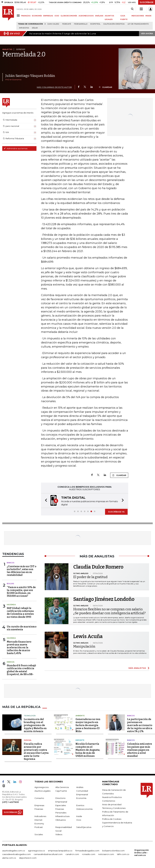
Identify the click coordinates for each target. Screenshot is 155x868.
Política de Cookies (112, 819)
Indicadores (40, 816)
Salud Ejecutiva (84, 827)
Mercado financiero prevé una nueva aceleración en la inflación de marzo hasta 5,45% (19, 648)
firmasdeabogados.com (87, 851)
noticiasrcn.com (106, 854)
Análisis (80, 787)
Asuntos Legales (42, 791)
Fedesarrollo (81, 24)
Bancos (11, 563)
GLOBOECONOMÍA (69, 16)
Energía (11, 662)
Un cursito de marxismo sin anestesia (22, 628)
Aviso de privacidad (112, 804)
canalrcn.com (72, 854)
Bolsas (10, 584)
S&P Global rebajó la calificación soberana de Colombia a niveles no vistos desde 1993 (20, 613)
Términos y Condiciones (114, 808)
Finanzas (39, 809)
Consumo (39, 798)
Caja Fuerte (61, 791)
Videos (59, 834)
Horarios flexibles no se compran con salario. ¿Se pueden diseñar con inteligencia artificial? (109, 611)
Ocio (79, 820)
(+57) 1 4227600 (11, 802)
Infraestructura (62, 816)
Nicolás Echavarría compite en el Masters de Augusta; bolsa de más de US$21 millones (88, 750)
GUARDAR (105, 87)
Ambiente (80, 716)
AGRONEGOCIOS (86, 16)
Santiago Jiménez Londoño (104, 599)
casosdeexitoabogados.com (16, 854)
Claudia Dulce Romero (98, 567)
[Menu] (19, 16)
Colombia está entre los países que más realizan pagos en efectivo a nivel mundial (140, 750)
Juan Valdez (53, 24)
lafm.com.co (123, 854)
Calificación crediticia (114, 24)
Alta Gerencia (62, 787)
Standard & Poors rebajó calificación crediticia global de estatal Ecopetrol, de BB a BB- (21, 670)
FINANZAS (26, 16)
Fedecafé (67, 24)
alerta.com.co (9, 858)
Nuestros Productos (112, 797)
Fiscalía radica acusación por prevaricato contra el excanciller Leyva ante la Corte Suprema (36, 751)
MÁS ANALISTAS (137, 668)
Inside (79, 816)
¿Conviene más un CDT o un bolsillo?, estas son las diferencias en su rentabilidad (22, 571)
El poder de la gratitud (90, 577)
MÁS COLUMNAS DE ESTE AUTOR (54, 87)
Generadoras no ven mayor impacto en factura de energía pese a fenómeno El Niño (88, 725)
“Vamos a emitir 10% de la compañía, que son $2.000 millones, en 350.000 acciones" (21, 592)
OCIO (57, 16)
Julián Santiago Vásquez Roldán (30, 76)
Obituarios (61, 820)
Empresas (39, 805)
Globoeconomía (84, 809)
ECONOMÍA (37, 16)
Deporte (80, 740)
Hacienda (11, 605)
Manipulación (84, 646)
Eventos (80, 805)
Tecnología (30, 716)
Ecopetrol (95, 24)
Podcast (39, 827)
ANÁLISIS (99, 16)
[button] (45, 501)
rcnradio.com (89, 854)
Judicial (28, 740)
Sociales (39, 834)
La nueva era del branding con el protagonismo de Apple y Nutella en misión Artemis (35, 725)
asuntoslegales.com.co (14, 851)
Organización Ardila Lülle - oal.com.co (142, 853)
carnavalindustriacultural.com (48, 854)
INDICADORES (138, 16)
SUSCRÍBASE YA (116, 512)
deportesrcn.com (28, 858)
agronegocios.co (36, 851)
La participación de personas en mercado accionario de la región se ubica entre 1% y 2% (140, 725)
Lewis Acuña (88, 636)
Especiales (61, 805)
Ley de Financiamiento (138, 24)
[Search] (132, 9)
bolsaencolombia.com (113, 851)
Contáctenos (109, 801)
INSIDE (148, 16)
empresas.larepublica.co (60, 851)
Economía (81, 798)
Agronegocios (42, 787)
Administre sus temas (16, 148)
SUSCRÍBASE (147, 2)
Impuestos (24, 28)
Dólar (35, 28)
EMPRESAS (48, 16)
